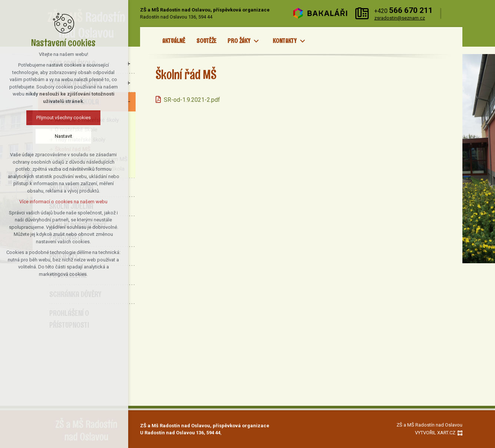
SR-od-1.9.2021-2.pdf (192, 100)
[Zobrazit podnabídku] (256, 41)
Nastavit (36, 136)
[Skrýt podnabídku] (128, 102)
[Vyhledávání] (454, 14)
